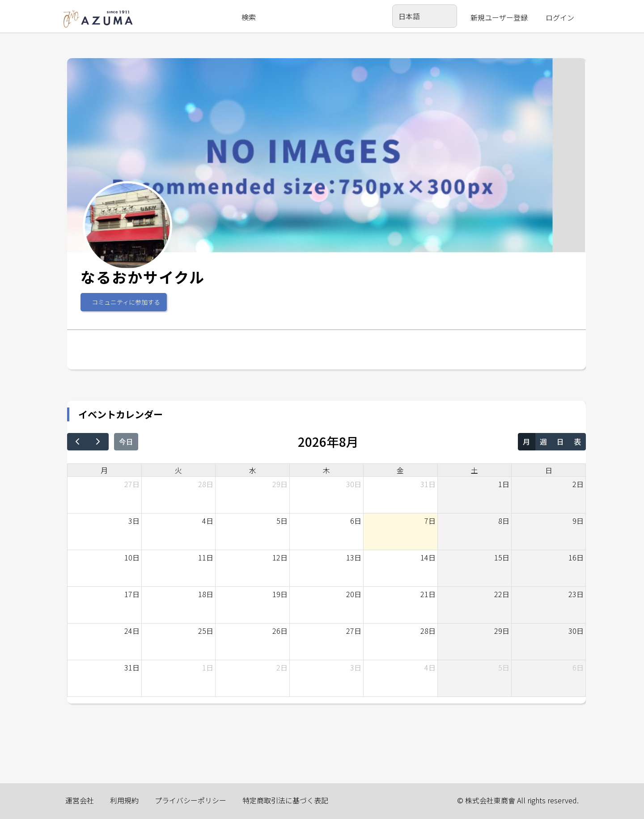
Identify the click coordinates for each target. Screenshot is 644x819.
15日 (502, 557)
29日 (280, 484)
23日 (576, 594)
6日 (356, 521)
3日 (134, 521)
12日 (280, 557)
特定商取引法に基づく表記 (285, 800)
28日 (206, 484)
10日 (132, 557)
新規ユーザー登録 (499, 17)
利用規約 (124, 800)
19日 (280, 594)
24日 (132, 631)
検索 (249, 17)
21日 (428, 594)
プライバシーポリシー (191, 800)
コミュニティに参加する (126, 302)
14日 (428, 557)
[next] (98, 442)
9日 (578, 521)
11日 (206, 557)
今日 (126, 441)
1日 (504, 484)
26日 (280, 631)
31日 (428, 484)
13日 (354, 557)
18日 (206, 594)
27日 (132, 484)
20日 (354, 594)
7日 (430, 521)
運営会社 (80, 800)
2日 (578, 484)
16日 (576, 557)
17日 (132, 594)
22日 (502, 594)
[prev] (78, 442)
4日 (208, 521)
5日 (282, 521)
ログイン (560, 17)
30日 (354, 484)
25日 (206, 631)
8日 (504, 521)
